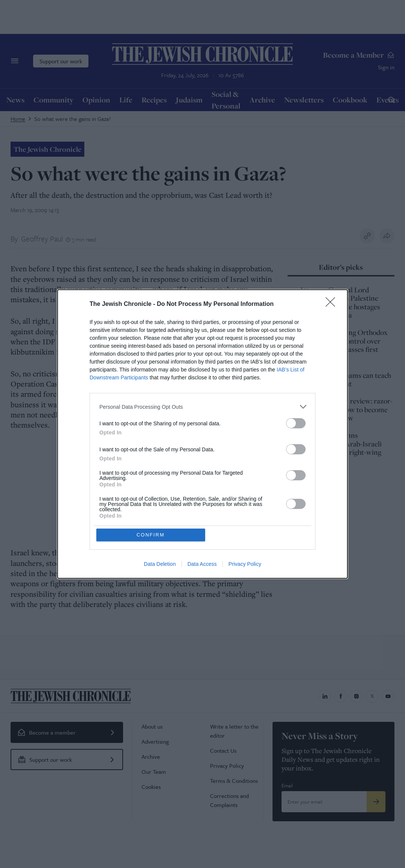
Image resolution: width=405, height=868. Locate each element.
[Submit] (376, 802)
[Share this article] (387, 236)
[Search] (391, 100)
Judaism (189, 100)
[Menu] (15, 61)
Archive (262, 100)
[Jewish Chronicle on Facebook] (341, 696)
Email (287, 785)
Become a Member (359, 55)
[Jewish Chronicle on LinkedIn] (325, 696)
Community (53, 100)
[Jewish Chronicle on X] (372, 696)
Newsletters (304, 100)
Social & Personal (226, 100)
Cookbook (350, 100)
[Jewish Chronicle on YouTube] (388, 696)
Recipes (154, 100)
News (15, 100)
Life (126, 100)
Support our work (61, 61)
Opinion (96, 100)
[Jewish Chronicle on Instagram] (356, 696)
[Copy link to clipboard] (367, 236)
